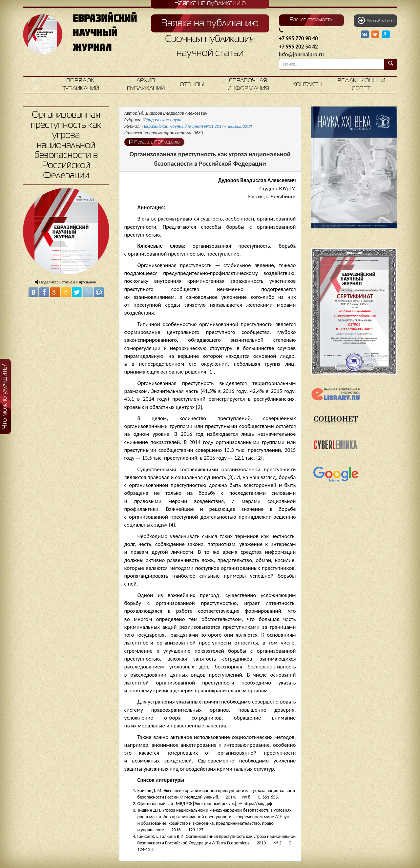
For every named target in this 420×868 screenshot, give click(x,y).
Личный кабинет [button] (376, 20)
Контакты (307, 85)
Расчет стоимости (311, 20)
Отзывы (192, 85)
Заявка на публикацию (210, 24)
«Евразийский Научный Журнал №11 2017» (197, 126)
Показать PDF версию (154, 142)
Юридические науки (162, 120)
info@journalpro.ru (301, 55)
